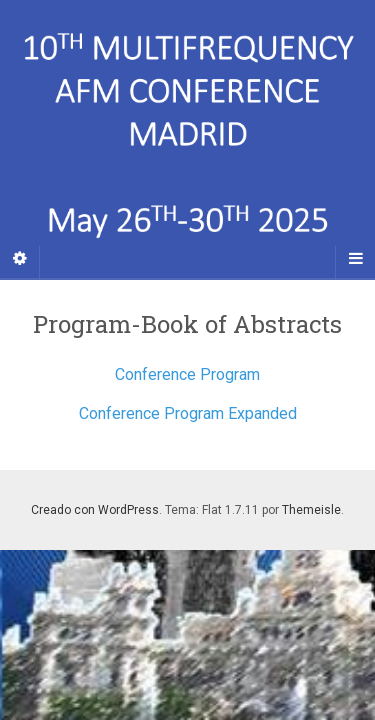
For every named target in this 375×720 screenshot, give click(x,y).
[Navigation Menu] (355, 259)
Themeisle (311, 510)
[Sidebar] (20, 259)
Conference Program (187, 374)
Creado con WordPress (95, 510)
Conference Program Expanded (188, 413)
